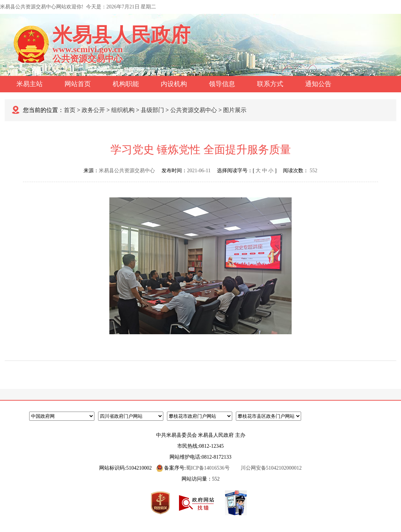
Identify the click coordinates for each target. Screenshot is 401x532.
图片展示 (235, 110)
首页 (70, 110)
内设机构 (174, 84)
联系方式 (270, 84)
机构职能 (126, 84)
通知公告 (318, 84)
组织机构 (123, 110)
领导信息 (222, 84)
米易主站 (30, 84)
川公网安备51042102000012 (271, 468)
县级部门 (152, 110)
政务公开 (93, 110)
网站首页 (78, 84)
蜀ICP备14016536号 (208, 468)
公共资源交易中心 (194, 110)
